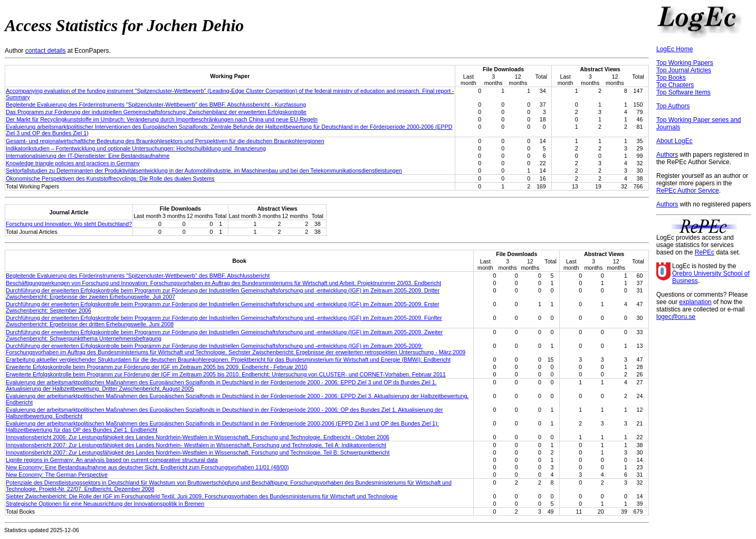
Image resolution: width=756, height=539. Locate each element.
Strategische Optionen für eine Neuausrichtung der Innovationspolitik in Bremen (105, 504)
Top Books (671, 78)
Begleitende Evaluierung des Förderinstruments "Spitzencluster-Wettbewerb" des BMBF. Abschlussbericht (138, 276)
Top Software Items (683, 92)
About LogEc (674, 141)
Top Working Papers (685, 63)
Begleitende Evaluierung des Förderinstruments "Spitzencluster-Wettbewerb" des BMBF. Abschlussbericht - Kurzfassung (156, 105)
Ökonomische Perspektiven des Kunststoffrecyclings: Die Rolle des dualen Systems (110, 178)
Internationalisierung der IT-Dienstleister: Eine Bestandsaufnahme (88, 156)
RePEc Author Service (688, 191)
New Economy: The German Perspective (57, 475)
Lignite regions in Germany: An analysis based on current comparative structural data (112, 460)
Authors (667, 155)
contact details (46, 51)
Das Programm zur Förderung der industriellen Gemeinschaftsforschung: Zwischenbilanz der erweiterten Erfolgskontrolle (156, 112)
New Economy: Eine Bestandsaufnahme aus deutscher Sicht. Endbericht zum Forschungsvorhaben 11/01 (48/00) (147, 467)
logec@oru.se (676, 317)
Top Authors (673, 106)
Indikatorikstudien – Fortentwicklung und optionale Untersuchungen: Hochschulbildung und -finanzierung (136, 148)
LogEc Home (674, 49)
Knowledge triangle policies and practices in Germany (73, 163)
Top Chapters (675, 85)
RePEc (705, 252)
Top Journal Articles (684, 70)
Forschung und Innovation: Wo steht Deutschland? (69, 224)
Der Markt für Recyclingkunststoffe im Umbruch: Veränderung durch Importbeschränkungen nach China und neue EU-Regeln (162, 119)
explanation (695, 302)
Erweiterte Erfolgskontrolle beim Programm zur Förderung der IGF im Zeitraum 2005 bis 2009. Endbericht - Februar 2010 (157, 367)
